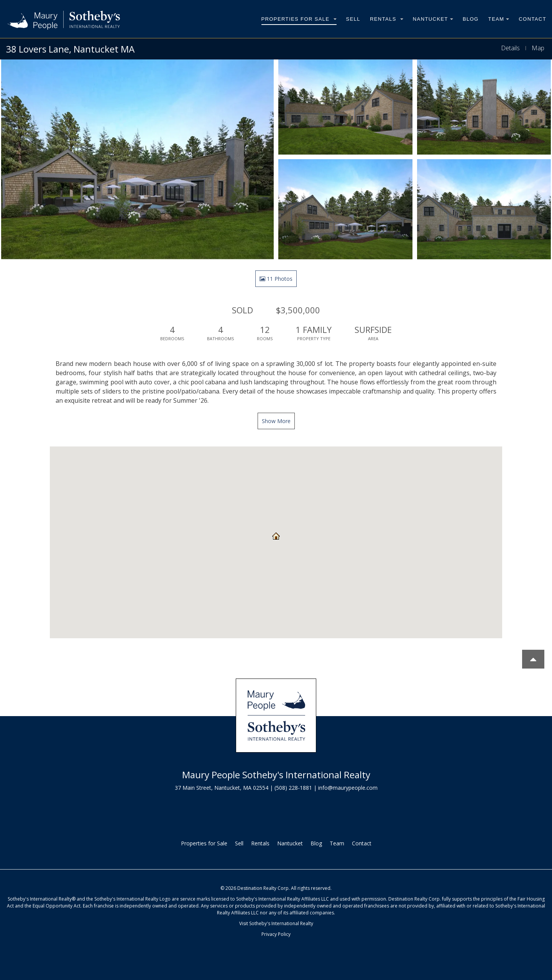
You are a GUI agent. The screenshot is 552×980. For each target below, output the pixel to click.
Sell (353, 19)
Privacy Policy (276, 934)
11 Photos (276, 279)
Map (538, 48)
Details (510, 48)
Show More (276, 421)
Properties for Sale (299, 19)
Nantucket (433, 19)
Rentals (387, 19)
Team (499, 19)
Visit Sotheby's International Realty (276, 923)
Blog (471, 19)
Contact (532, 19)
